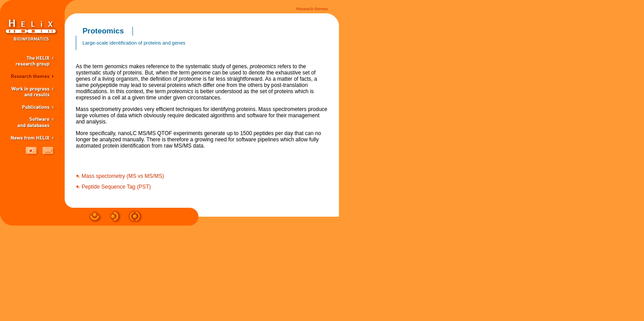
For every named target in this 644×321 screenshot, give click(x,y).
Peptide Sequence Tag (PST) (116, 187)
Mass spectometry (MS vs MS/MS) (123, 176)
